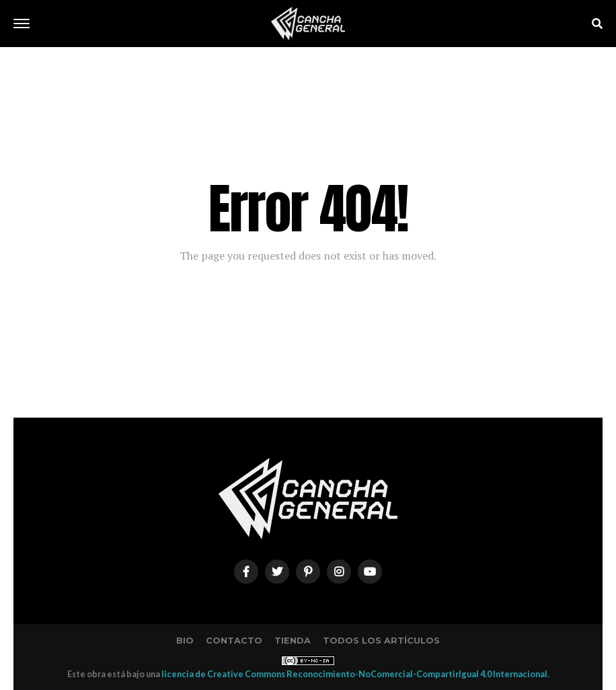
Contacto (234, 641)
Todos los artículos (381, 641)
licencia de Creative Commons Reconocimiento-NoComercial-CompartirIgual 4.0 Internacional (354, 674)
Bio (185, 641)
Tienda (293, 641)
